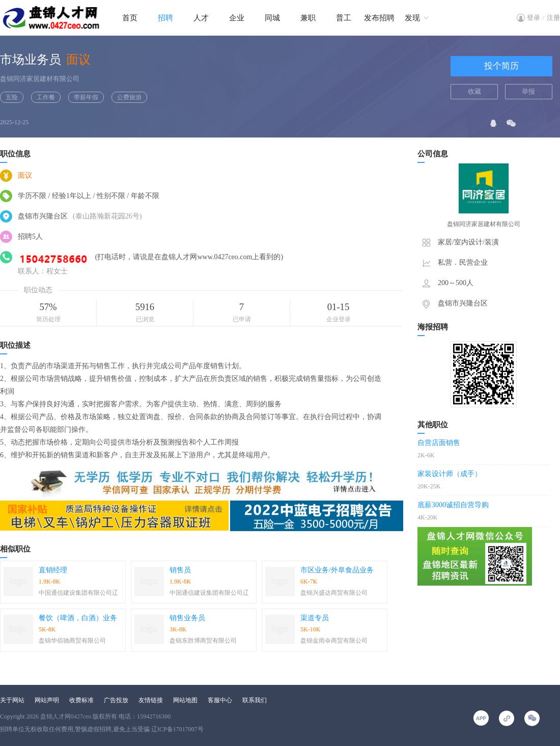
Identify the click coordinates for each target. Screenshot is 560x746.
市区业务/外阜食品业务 (337, 570)
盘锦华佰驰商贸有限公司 (72, 641)
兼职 (308, 18)
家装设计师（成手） (450, 474)
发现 (412, 18)
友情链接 (151, 700)
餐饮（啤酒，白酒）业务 (78, 618)
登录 (534, 18)
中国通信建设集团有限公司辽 (78, 593)
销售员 (180, 570)
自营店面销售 (439, 443)
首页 (130, 18)
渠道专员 (315, 618)
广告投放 (116, 700)
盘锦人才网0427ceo (66, 716)
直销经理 (53, 570)
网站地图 (185, 700)
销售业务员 (187, 618)
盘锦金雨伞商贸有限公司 (334, 641)
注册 (553, 18)
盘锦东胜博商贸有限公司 (203, 641)
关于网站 (12, 700)
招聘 (165, 18)
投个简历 (501, 66)
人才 (201, 18)
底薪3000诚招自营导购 (453, 505)
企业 (237, 18)
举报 (528, 91)
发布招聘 (379, 18)
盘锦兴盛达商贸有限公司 (334, 593)
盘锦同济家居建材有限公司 (40, 79)
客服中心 (220, 700)
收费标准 (81, 700)
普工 (344, 18)
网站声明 (47, 700)
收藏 (474, 91)
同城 (272, 18)
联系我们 (255, 700)
